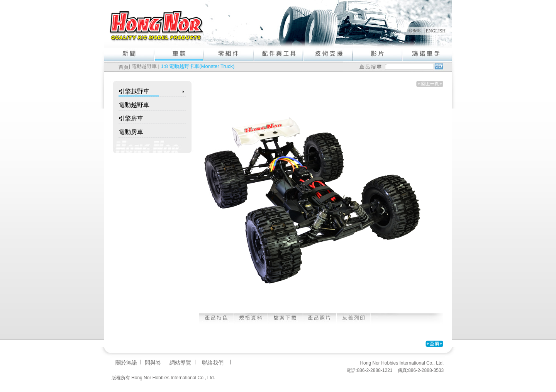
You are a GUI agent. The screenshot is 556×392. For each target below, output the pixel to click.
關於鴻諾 (126, 363)
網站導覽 (180, 363)
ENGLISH (436, 31)
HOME (414, 31)
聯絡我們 (213, 363)
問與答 (153, 363)
